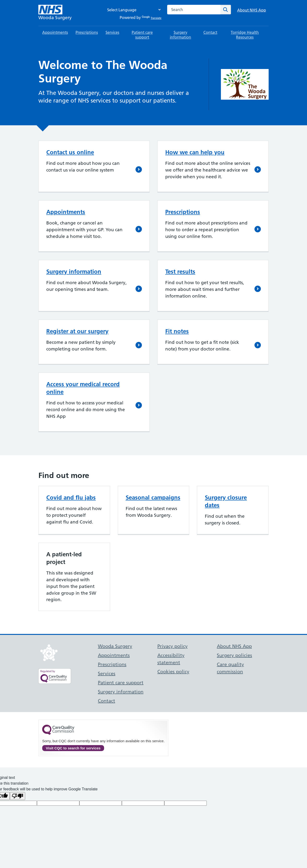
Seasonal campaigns (153, 497)
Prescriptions (87, 32)
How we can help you (195, 152)
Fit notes (177, 331)
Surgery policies (234, 655)
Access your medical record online (83, 388)
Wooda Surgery (115, 646)
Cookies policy (173, 672)
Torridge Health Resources (245, 35)
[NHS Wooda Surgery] (55, 13)
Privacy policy (172, 646)
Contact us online (70, 152)
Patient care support (142, 35)
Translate (152, 18)
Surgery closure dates (226, 501)
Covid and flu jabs (71, 497)
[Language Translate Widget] (133, 10)
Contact (210, 32)
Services (112, 32)
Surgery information (180, 35)
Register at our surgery (77, 331)
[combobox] (194, 10)
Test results (180, 272)
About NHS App (252, 10)
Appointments (55, 32)
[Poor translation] (18, 796)
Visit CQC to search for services (73, 748)
